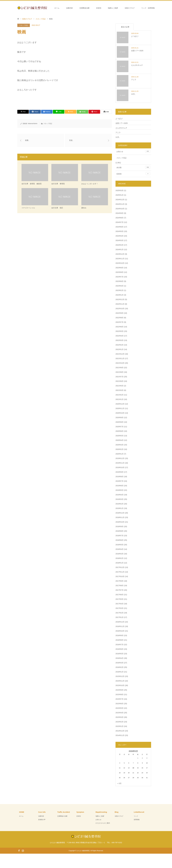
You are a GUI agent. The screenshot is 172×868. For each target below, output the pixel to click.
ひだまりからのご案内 (103, 823)
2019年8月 (120, 477)
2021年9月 (120, 368)
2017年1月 (120, 617)
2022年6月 (120, 327)
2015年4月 (120, 713)
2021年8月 (120, 372)
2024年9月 (120, 213)
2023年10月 (120, 263)
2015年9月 (120, 690)
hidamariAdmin (33, 124)
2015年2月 (120, 722)
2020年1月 (120, 454)
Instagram (23, 850)
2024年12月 (120, 200)
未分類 (133, 167)
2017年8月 (120, 586)
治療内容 (69, 8)
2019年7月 (120, 481)
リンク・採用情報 (148, 8)
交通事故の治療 (62, 816)
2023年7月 (120, 277)
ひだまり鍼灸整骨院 (83, 851)
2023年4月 (120, 286)
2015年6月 (120, 704)
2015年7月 (120, 699)
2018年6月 (120, 540)
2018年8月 (120, 531)
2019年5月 (120, 490)
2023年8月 (120, 272)
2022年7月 (120, 322)
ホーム (57, 8)
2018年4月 (120, 549)
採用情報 (137, 820)
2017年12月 (120, 567)
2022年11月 (120, 304)
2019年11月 (120, 463)
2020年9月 (120, 418)
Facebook (19, 850)
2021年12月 (120, 354)
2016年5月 (120, 654)
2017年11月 (120, 572)
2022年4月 (120, 336)
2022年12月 (120, 299)
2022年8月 (120, 318)
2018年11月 (120, 517)
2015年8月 (120, 694)
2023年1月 (120, 295)
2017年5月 (120, 599)
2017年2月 (120, 613)
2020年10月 (120, 413)
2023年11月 (120, 259)
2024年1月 (120, 250)
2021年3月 (120, 390)
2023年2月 (120, 290)
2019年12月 (120, 458)
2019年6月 (120, 486)
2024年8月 (120, 218)
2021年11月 (120, 358)
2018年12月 (120, 513)
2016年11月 (120, 626)
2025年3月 (120, 190)
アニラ (118, 133)
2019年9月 (120, 472)
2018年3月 (120, 554)
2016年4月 (120, 658)
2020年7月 (120, 427)
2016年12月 (120, 622)
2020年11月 (120, 408)
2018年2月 (120, 558)
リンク (136, 816)
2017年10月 (120, 576)
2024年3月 (120, 240)
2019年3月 (120, 499)
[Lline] (59, 112)
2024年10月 (120, 209)
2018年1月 (120, 563)
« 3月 (119, 783)
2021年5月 (120, 386)
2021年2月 (120, 395)
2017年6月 (120, 595)
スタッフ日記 (24, 25)
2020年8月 (120, 422)
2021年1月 (120, 399)
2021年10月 (120, 363)
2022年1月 (120, 349)
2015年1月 (120, 726)
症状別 (99, 8)
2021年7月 (120, 377)
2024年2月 (120, 245)
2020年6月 (120, 431)
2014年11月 (120, 735)
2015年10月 (120, 685)
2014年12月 (120, 731)
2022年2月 (120, 345)
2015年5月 (120, 708)
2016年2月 (120, 667)
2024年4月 (120, 236)
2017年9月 (120, 581)
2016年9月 (120, 635)
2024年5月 (120, 231)
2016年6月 (120, 649)
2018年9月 (120, 526)
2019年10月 (120, 467)
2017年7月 (120, 590)
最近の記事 (125, 27)
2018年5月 (120, 545)
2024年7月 (120, 222)
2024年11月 (120, 204)
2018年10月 (120, 522)
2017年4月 (120, 604)
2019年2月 (120, 504)
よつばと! (119, 119)
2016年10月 (120, 631)
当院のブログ (130, 8)
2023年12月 (120, 254)
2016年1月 (120, 672)
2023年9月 (120, 268)
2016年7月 (120, 645)
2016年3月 (120, 663)
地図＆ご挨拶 (113, 8)
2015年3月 (120, 717)
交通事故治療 (84, 8)
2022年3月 (120, 340)
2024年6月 (120, 227)
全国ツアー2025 (122, 123)
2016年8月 (120, 640)
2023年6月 (120, 281)
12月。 (118, 137)
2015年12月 (120, 676)
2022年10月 (120, 309)
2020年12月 (120, 404)
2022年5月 (120, 331)
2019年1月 (120, 508)
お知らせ (133, 151)
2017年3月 (120, 608)
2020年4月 (120, 440)
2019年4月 (120, 495)
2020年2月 (120, 449)
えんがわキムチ (121, 128)
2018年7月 (120, 536)
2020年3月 (120, 445)
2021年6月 (120, 381)
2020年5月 (120, 436)
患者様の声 (42, 820)
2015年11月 (120, 681)
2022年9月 (120, 313)
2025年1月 (120, 195)
